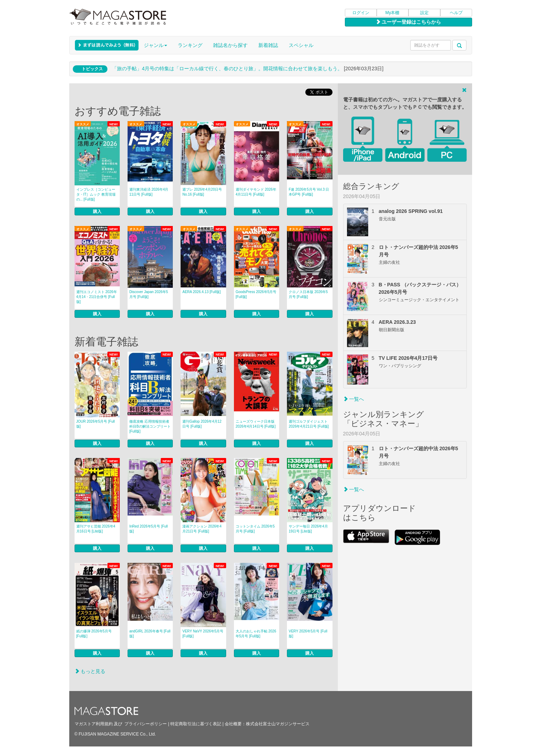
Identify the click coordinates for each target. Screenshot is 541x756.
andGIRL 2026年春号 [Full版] (150, 634)
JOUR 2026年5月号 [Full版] (96, 424)
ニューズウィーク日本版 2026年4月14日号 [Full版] (256, 424)
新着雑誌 (268, 45)
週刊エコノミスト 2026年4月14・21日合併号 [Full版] (97, 297)
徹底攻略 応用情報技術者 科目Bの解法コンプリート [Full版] (150, 426)
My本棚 (393, 13)
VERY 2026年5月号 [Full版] (308, 634)
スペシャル (301, 45)
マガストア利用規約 (94, 724)
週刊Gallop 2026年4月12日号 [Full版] (202, 424)
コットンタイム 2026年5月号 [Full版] (255, 529)
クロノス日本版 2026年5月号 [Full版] (308, 294)
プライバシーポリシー (146, 724)
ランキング (190, 45)
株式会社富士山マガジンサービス (278, 724)
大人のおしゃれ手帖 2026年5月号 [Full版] (256, 634)
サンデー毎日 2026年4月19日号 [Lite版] (308, 529)
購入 (97, 212)
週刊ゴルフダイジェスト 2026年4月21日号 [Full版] (309, 424)
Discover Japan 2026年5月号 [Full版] (149, 294)
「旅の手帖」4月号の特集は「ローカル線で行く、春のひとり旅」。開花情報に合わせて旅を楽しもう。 (227, 69)
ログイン (361, 13)
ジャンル (155, 45)
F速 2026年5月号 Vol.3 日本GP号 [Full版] (309, 192)
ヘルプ (456, 13)
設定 (424, 13)
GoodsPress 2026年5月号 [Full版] (256, 294)
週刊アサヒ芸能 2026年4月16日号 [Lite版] (96, 529)
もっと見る (90, 671)
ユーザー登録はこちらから (408, 22)
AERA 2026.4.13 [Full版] (201, 292)
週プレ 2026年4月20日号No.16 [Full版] (202, 192)
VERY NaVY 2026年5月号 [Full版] (203, 634)
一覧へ (354, 399)
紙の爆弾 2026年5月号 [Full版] (94, 634)
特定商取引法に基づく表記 (196, 724)
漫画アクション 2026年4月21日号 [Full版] (202, 529)
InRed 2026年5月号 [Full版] (149, 529)
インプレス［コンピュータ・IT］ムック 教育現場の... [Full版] (96, 194)
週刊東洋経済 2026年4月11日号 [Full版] (149, 192)
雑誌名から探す (230, 45)
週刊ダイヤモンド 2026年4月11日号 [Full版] (256, 192)
